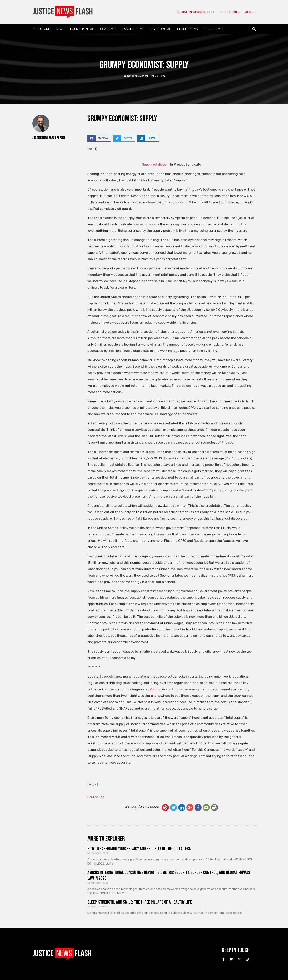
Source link (96, 797)
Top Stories (229, 12)
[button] (254, 29)
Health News (188, 29)
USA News (108, 29)
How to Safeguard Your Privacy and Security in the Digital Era (139, 849)
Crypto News (160, 29)
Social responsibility (196, 12)
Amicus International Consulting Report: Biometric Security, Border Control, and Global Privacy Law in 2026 (169, 875)
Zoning (155, 689)
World (250, 12)
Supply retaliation (155, 164)
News (60, 29)
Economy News (82, 29)
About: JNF (41, 29)
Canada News (133, 29)
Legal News (213, 29)
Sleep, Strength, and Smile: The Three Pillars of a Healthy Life (140, 902)
